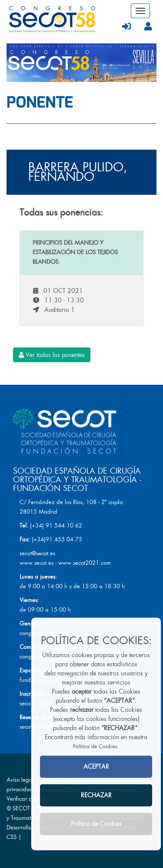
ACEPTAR (96, 766)
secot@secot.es (37, 553)
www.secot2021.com (85, 563)
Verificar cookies (27, 799)
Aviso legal (20, 780)
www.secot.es (37, 563)
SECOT (21, 808)
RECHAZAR (96, 795)
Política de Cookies (95, 747)
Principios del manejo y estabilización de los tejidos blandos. (75, 252)
